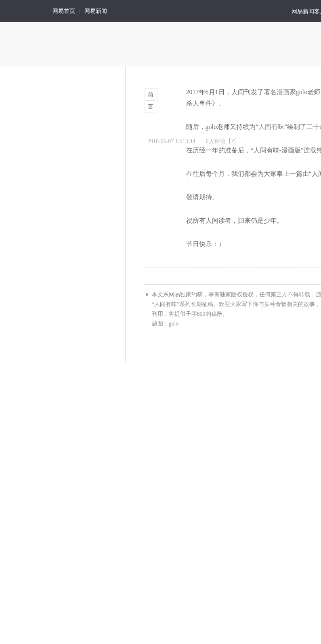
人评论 (216, 141)
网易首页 (64, 11)
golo (302, 92)
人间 (22, 11)
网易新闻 (96, 11)
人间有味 (271, 127)
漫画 (283, 92)
